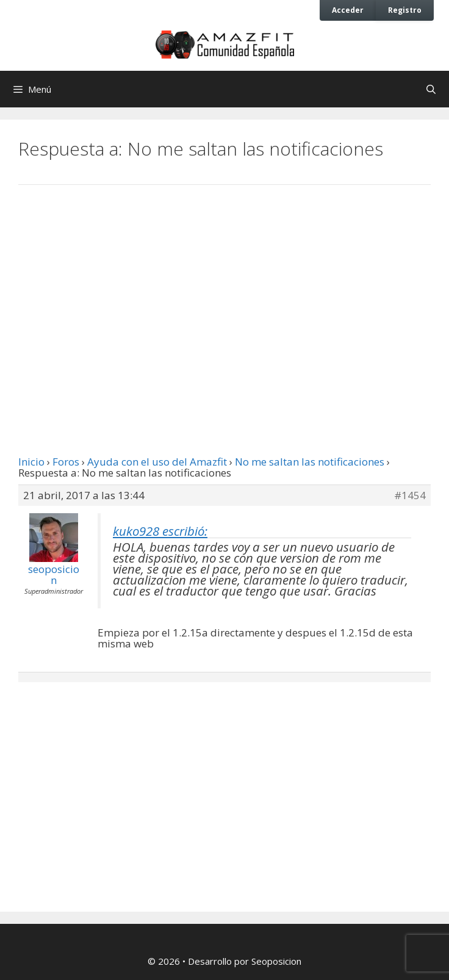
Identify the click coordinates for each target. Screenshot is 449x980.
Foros (66, 462)
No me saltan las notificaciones (310, 462)
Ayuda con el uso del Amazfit (157, 462)
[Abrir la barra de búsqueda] (431, 89)
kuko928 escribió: (160, 531)
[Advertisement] (224, 295)
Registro (405, 10)
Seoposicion (276, 961)
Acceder (348, 10)
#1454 (410, 495)
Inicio (31, 462)
